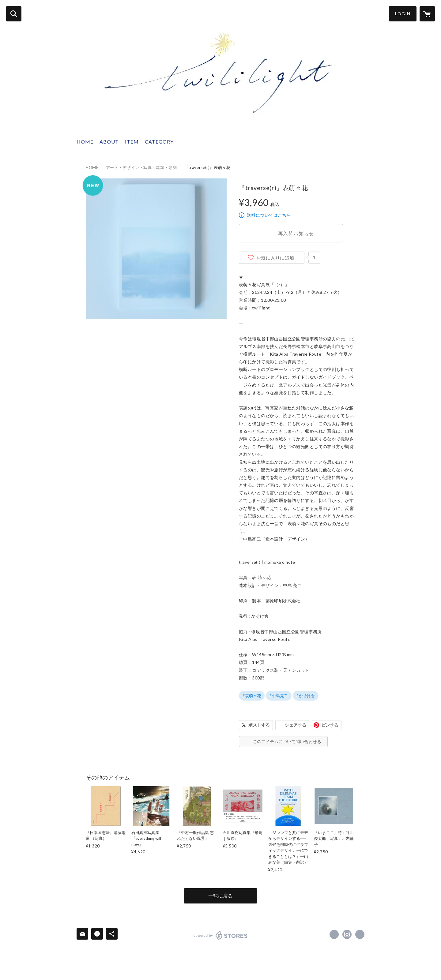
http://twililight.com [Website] (360, 934)
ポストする (259, 725)
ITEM (132, 142)
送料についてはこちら (269, 215)
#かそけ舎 (306, 696)
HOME (85, 142)
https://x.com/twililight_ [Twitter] (334, 934)
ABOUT (109, 142)
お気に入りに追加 (275, 258)
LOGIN (403, 14)
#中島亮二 (279, 696)
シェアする (296, 725)
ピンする (330, 725)
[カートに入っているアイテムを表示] (427, 14)
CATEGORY (159, 142)
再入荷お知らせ (296, 233)
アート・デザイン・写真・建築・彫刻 (141, 167)
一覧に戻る (221, 896)
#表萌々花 (252, 696)
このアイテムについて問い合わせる (287, 741)
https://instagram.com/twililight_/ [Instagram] (347, 934)
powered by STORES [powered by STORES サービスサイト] (221, 935)
